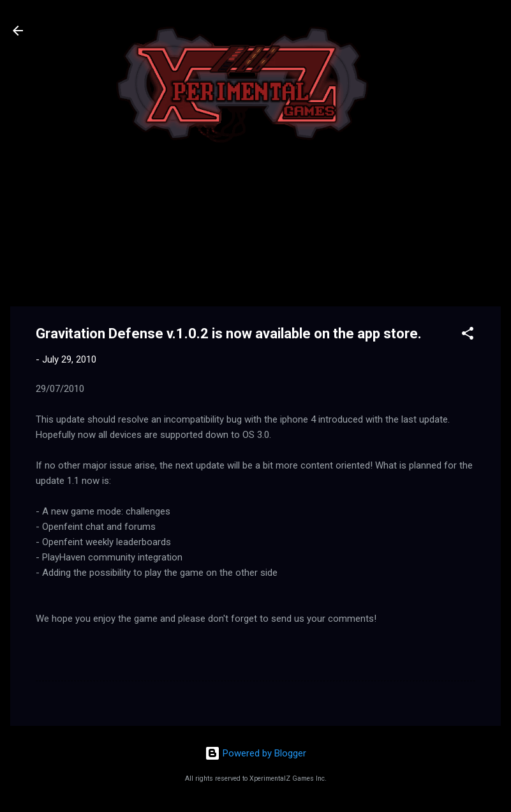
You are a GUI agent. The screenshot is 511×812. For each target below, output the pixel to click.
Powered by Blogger (255, 753)
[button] (468, 335)
